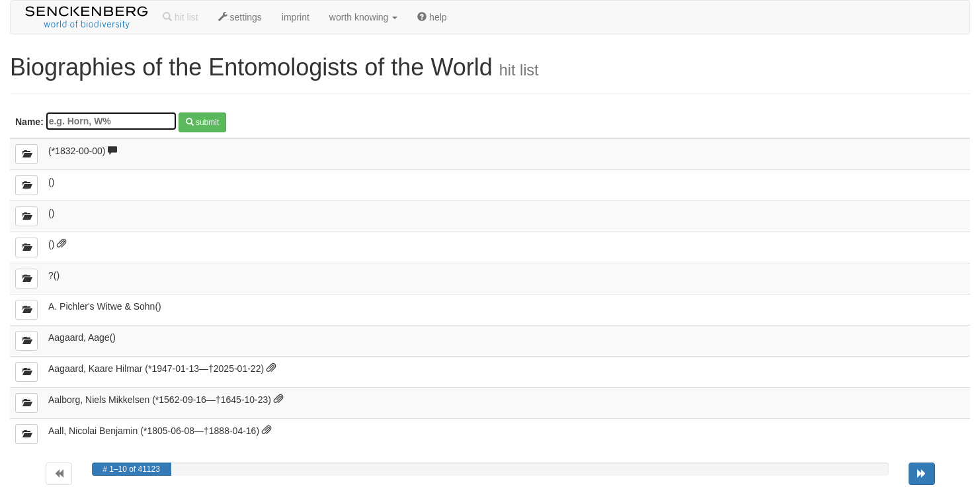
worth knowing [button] (363, 17)
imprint (296, 17)
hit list (181, 17)
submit (203, 122)
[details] (26, 154)
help (432, 17)
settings (240, 17)
